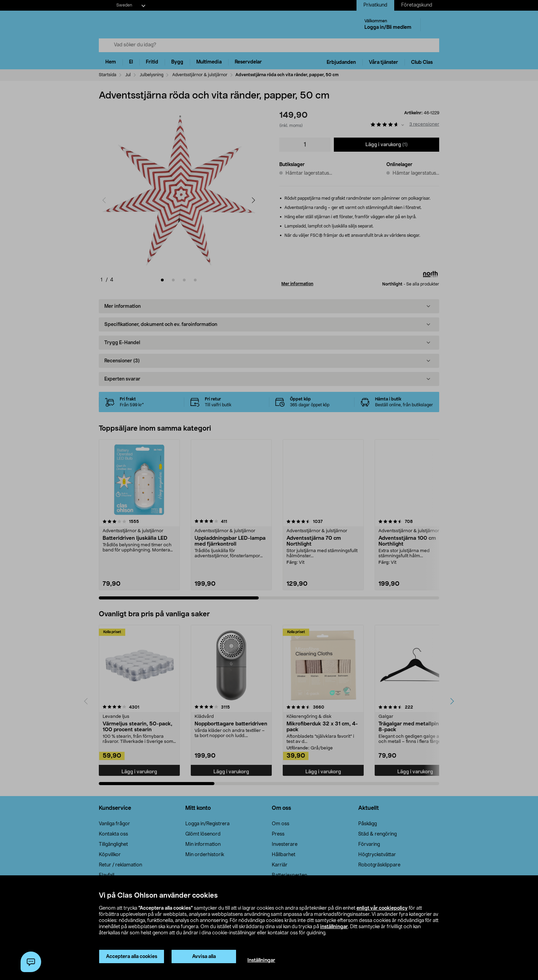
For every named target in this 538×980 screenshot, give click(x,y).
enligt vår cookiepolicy (382, 908)
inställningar (334, 927)
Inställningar (261, 960)
